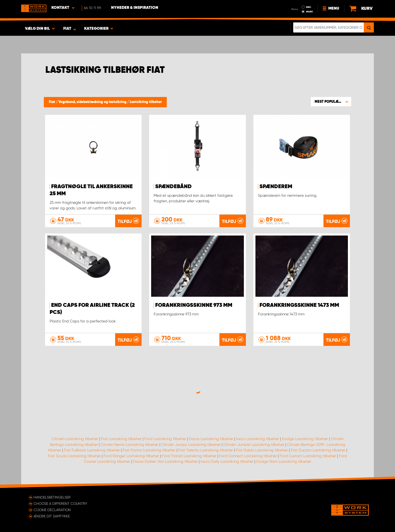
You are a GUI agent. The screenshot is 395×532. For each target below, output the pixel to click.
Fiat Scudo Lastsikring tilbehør (74, 456)
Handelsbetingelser (52, 497)
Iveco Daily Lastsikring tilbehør (227, 461)
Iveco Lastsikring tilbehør (258, 439)
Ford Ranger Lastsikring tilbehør (131, 456)
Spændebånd (173, 187)
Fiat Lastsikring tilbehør (121, 439)
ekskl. (310, 12)
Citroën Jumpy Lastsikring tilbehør (191, 445)
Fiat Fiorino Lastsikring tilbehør (149, 450)
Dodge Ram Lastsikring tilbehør (284, 461)
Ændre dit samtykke (52, 516)
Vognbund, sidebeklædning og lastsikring (93, 102)
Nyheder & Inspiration (135, 8)
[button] (331, 102)
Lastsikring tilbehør (146, 102)
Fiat (52, 102)
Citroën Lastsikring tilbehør (75, 439)
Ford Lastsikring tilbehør (165, 439)
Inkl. (309, 7)
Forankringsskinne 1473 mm (299, 305)
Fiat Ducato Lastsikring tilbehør (318, 450)
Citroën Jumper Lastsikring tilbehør (254, 445)
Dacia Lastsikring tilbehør (211, 439)
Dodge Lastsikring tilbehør (305, 439)
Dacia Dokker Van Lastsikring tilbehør (165, 461)
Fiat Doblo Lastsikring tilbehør (262, 450)
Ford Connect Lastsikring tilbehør (248, 456)
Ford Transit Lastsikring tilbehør (189, 456)
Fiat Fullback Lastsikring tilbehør (92, 450)
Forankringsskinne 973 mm (194, 305)
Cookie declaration (52, 510)
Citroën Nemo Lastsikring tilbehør (129, 445)
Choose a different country (60, 504)
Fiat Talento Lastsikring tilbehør (206, 450)
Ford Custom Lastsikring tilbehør (308, 456)
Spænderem (276, 187)
